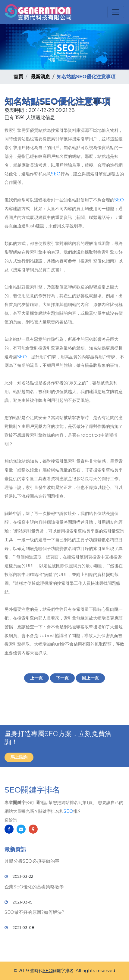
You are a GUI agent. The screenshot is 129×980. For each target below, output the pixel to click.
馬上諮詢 (19, 757)
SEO (56, 174)
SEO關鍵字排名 (32, 790)
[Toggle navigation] (116, 12)
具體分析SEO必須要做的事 (32, 861)
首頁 (18, 77)
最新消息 (40, 77)
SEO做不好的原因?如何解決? (34, 912)
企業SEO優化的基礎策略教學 (34, 887)
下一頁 (62, 678)
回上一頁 (90, 678)
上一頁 (36, 678)
